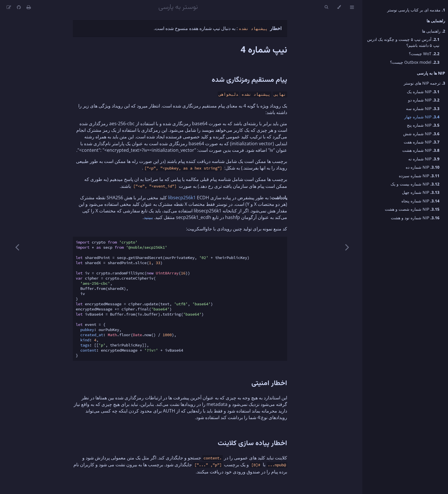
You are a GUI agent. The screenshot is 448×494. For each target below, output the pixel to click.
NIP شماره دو (424, 100)
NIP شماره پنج (423, 125)
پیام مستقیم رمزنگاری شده (249, 80)
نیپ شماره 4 (264, 50)
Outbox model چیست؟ (415, 62)
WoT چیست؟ (424, 54)
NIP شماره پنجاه (420, 201)
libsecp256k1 (182, 198)
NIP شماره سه (423, 108)
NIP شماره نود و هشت (415, 218)
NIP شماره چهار (422, 117)
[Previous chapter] (347, 247)
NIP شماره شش (421, 134)
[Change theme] (339, 7)
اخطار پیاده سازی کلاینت (252, 443)
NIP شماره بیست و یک (415, 184)
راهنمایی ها (434, 31)
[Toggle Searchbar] (326, 7)
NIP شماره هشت (421, 150)
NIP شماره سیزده (419, 176)
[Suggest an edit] (9, 7)
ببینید (148, 217)
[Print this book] (28, 7)
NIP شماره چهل (421, 192)
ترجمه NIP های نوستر (424, 83)
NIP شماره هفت (422, 142)
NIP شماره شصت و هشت (412, 209)
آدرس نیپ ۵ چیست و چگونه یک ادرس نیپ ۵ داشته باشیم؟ (403, 42)
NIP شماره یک (423, 92)
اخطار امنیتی (269, 383)
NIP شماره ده (423, 167)
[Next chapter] (17, 247)
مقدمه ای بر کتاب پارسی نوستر (416, 10)
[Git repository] (18, 7)
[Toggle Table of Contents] (352, 7)
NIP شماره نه (424, 159)
